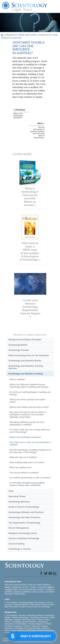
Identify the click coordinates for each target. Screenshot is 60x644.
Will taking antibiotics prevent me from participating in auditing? (27, 423)
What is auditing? (17, 379)
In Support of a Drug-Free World (28, 628)
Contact (23, 607)
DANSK (8, 587)
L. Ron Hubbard (11, 602)
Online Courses (48, 605)
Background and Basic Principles (25, 340)
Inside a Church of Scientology (24, 507)
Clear (11, 491)
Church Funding (16, 544)
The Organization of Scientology (24, 523)
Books (38, 605)
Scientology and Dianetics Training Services (26, 367)
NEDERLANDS (12, 590)
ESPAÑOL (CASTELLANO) (33, 592)
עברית (26, 587)
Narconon (36, 626)
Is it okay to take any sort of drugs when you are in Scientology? (30, 431)
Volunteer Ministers (21, 605)
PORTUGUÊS (20, 594)
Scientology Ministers (19, 502)
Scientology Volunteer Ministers (24, 622)
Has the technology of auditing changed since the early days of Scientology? (30, 451)
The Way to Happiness (14, 626)
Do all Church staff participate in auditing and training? (30, 393)
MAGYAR (32, 590)
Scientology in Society (20, 549)
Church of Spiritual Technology (24, 538)
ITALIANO (9, 594)
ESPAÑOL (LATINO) (13, 592)
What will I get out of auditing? (23, 457)
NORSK (41, 590)
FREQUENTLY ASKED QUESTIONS (21, 35)
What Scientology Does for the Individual (29, 355)
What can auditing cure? (21, 467)
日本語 (33, 587)
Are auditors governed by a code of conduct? (30, 478)
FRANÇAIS (17, 587)
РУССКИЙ (42, 587)
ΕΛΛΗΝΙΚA (50, 592)
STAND (48, 624)
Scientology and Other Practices (24, 517)
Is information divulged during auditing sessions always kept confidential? (27, 484)
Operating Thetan (17, 496)
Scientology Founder (19, 350)
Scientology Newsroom (40, 617)
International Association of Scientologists (26, 623)
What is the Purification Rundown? (25, 437)
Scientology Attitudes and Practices (26, 512)
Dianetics (22, 615)
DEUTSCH (24, 590)
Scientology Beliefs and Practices (32, 602)
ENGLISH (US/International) (16, 585)
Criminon (28, 626)
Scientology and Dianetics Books (25, 361)
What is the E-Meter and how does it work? (29, 407)
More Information (11, 607)
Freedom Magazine (36, 624)
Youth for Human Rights (27, 630)
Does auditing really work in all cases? (27, 462)
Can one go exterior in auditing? (24, 473)
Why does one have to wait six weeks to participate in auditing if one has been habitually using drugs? (28, 415)
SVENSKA (49, 590)
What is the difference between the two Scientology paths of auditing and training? (29, 386)
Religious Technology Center (23, 533)
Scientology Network (36, 615)
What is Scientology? (21, 617)
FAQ (32, 605)
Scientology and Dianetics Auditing (26, 374)
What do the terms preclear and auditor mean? (27, 401)
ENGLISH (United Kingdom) (39, 585)
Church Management (19, 528)
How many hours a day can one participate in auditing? (30, 443)
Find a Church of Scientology (38, 607)
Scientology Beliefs (18, 345)
